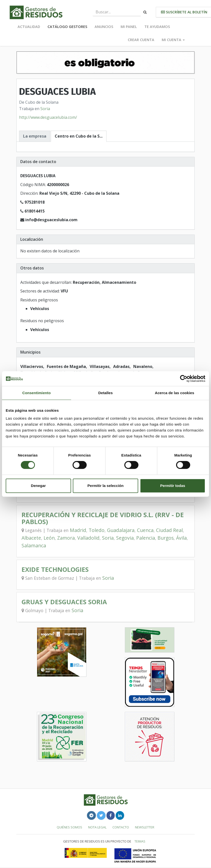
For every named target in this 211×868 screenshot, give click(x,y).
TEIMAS (140, 841)
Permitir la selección (105, 486)
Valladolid (88, 538)
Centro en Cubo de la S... (79, 136)
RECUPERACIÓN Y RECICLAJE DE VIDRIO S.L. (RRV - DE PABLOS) (103, 518)
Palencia (146, 538)
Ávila (181, 538)
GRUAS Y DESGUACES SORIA (64, 602)
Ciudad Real (169, 530)
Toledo (97, 530)
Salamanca (34, 545)
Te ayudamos (157, 27)
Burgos (166, 538)
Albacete (31, 538)
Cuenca (145, 530)
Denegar (38, 486)
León (49, 538)
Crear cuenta (141, 40)
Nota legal (97, 827)
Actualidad (29, 27)
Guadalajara (121, 530)
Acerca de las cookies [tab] (174, 393)
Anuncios (104, 27)
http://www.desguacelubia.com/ (48, 117)
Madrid (78, 530)
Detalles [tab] (105, 393)
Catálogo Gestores (67, 27)
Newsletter (145, 827)
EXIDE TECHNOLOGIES (55, 569)
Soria (45, 109)
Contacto (121, 827)
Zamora (66, 538)
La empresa (35, 136)
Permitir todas (173, 486)
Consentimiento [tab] (37, 393)
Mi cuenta (173, 40)
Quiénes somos (69, 827)
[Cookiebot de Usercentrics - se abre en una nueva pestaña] (184, 379)
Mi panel (129, 27)
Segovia (125, 538)
